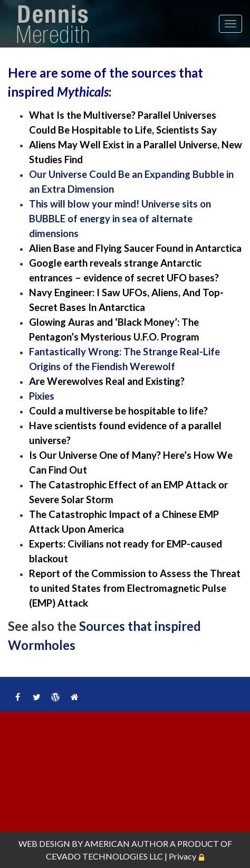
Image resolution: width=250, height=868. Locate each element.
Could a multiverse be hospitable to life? (118, 411)
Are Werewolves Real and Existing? (107, 381)
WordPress (55, 697)
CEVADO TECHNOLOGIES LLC (104, 856)
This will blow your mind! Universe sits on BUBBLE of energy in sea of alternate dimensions (120, 219)
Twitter (36, 697)
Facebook (17, 697)
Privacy (182, 856)
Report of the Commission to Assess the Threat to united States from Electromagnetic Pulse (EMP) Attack (135, 588)
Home (74, 697)
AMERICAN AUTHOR (126, 843)
